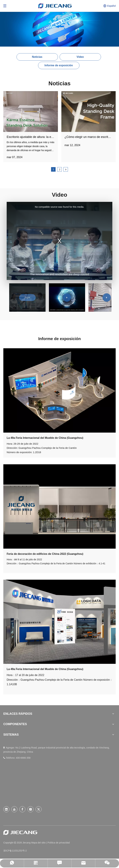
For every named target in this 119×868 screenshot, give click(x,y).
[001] (59, 390)
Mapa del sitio (39, 843)
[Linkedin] (6, 809)
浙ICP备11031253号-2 (15, 851)
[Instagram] (31, 809)
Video (80, 57)
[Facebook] (22, 809)
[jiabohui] (59, 622)
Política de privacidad (59, 843)
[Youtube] (14, 809)
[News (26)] (59, 23)
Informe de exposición (59, 65)
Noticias (37, 57)
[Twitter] (39, 809)
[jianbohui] (59, 506)
